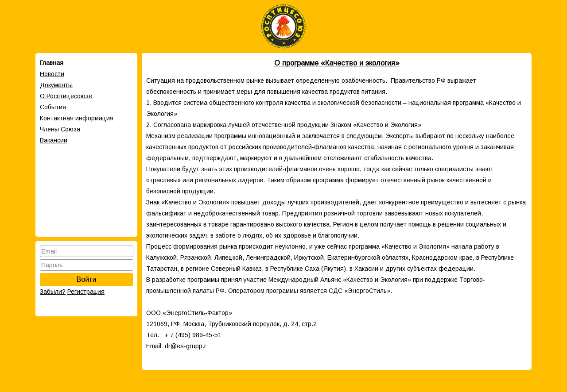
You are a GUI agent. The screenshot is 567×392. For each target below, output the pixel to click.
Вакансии (54, 140)
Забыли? (53, 292)
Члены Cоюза (60, 129)
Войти (87, 279)
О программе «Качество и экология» (337, 63)
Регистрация (86, 292)
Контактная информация (77, 118)
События (53, 107)
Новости (52, 74)
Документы (56, 85)
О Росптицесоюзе (66, 96)
